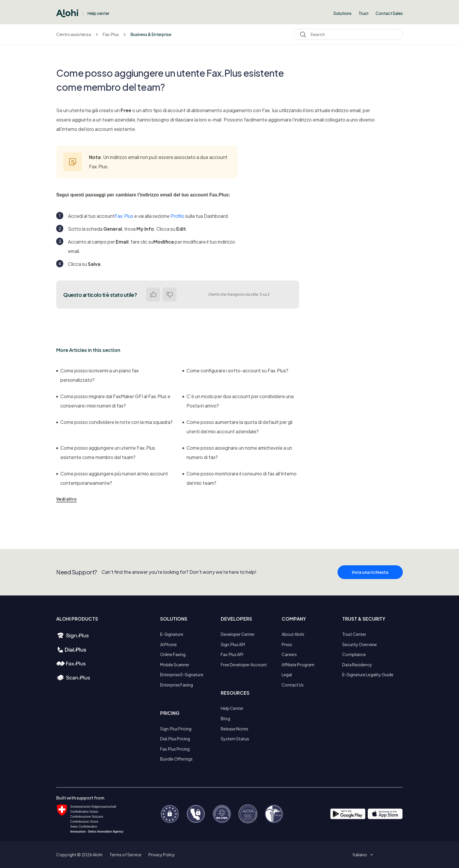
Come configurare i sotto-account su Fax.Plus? (235, 370)
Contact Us (293, 685)
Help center (99, 13)
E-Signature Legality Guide (368, 674)
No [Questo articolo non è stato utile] (169, 295)
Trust (364, 13)
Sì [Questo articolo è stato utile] (153, 295)
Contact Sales (389, 13)
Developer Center (238, 634)
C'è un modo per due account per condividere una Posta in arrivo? (238, 401)
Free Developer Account (244, 665)
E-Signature (172, 634)
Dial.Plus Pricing (175, 739)
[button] (362, 855)
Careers (289, 654)
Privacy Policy (162, 855)
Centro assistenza (74, 34)
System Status (235, 739)
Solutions (342, 13)
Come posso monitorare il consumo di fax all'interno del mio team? (239, 478)
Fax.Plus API (232, 654)
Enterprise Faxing (177, 685)
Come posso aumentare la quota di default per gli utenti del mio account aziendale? (237, 427)
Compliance (354, 654)
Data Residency (357, 665)
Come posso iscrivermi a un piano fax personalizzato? (97, 375)
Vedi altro (66, 499)
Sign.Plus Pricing (176, 729)
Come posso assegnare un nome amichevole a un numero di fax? (237, 452)
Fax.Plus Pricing (175, 749)
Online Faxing (173, 654)
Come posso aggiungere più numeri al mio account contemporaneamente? (112, 478)
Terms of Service (125, 855)
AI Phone (168, 644)
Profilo (177, 216)
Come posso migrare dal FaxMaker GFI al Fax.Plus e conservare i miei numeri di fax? (113, 401)
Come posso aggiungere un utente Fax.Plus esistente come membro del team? (106, 452)
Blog (225, 718)
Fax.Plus (111, 34)
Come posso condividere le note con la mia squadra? (114, 422)
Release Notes (234, 729)
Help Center (232, 708)
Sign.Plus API (233, 644)
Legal (287, 674)
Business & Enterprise (151, 34)
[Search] (348, 34)
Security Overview (359, 644)
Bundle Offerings (176, 759)
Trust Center (354, 634)
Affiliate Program (298, 665)
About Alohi (293, 634)
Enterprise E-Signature (182, 674)
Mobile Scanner (175, 665)
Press (287, 644)
